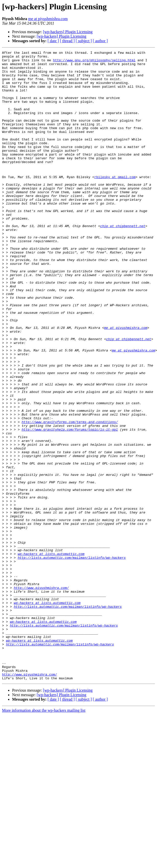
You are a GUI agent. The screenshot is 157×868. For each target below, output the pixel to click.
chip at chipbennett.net (123, 261)
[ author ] (100, 41)
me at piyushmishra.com (48, 19)
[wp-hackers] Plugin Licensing (68, 32)
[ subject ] (84, 41)
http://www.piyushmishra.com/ (41, 695)
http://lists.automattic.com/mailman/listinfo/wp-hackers (72, 659)
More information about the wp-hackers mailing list (44, 836)
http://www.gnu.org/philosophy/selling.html (94, 62)
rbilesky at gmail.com (115, 202)
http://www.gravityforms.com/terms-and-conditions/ (70, 496)
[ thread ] (67, 41)
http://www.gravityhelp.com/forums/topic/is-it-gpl (70, 505)
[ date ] (53, 41)
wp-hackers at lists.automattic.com (51, 655)
